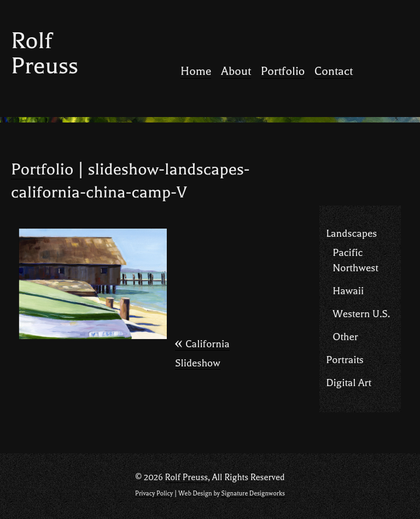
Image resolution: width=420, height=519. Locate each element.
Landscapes (351, 234)
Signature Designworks (253, 494)
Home (196, 71)
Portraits (345, 360)
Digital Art (349, 383)
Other (345, 337)
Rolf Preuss (45, 53)
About (236, 71)
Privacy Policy (154, 494)
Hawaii (348, 291)
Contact (334, 71)
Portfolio (283, 71)
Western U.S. (361, 314)
